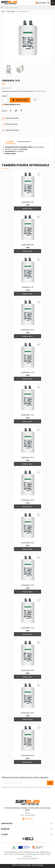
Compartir (10, 111)
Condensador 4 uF (28, 202)
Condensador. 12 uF (27, 372)
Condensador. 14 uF (27, 415)
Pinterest (21, 111)
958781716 (28, 819)
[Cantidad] (4, 100)
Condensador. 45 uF (27, 670)
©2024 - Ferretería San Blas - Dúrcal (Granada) (28, 865)
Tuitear (16, 111)
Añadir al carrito (20, 100)
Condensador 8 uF (28, 287)
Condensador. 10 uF (27, 330)
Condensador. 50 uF (27, 713)
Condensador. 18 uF (27, 500)
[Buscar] (27, 8)
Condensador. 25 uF (27, 585)
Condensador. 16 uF (27, 457)
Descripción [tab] (10, 142)
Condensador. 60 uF (27, 755)
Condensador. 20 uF (27, 543)
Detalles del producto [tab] (24, 142)
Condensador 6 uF (28, 245)
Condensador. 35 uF (27, 628)
